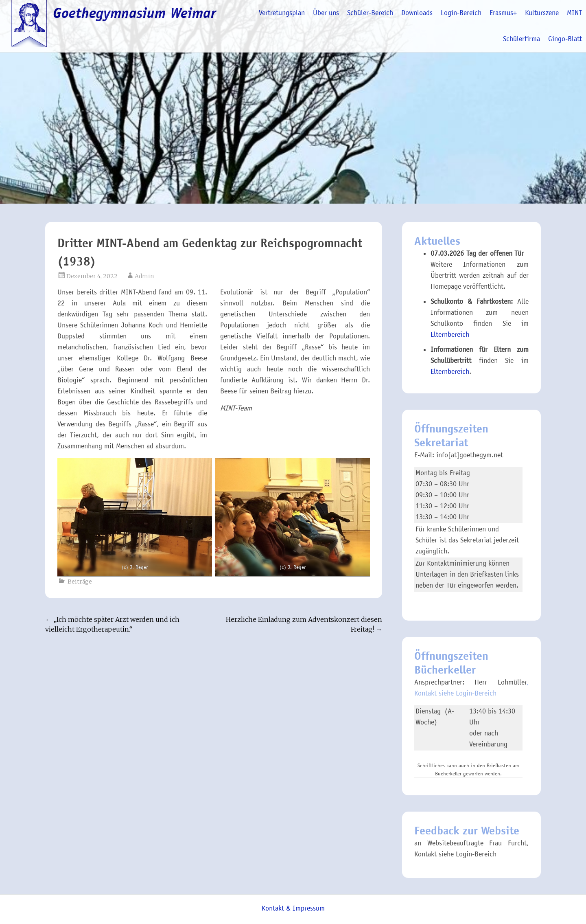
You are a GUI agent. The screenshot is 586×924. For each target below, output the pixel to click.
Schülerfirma (521, 39)
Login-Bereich (461, 13)
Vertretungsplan (282, 13)
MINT (574, 13)
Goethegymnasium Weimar (134, 13)
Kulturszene (542, 13)
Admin (144, 276)
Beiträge (80, 582)
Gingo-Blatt (565, 39)
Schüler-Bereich (370, 13)
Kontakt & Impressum (293, 908)
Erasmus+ (503, 13)
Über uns (326, 13)
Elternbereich (450, 335)
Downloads (417, 13)
